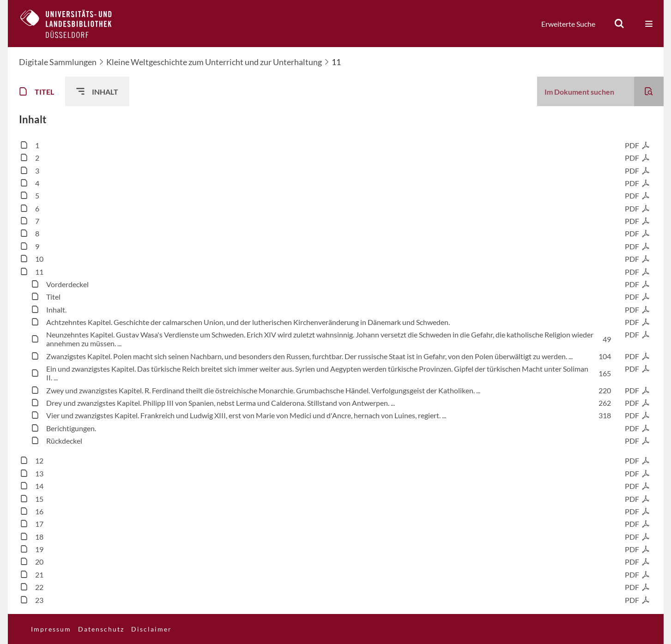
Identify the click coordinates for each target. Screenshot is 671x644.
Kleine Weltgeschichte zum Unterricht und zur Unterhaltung (214, 62)
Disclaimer (151, 629)
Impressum (51, 629)
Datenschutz (101, 629)
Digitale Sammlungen (58, 62)
